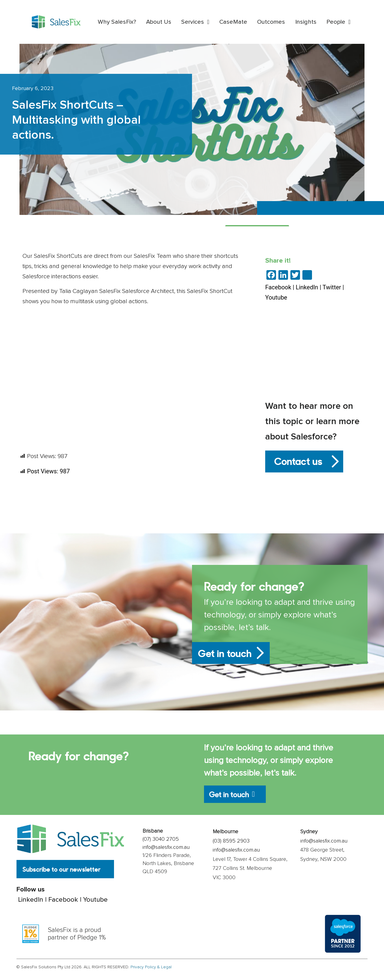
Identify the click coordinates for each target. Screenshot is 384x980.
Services (195, 22)
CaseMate (233, 22)
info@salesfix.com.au (166, 852)
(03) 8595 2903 (231, 845)
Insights (306, 22)
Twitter (332, 287)
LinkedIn (307, 287)
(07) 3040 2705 (161, 843)
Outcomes (271, 22)
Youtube (276, 297)
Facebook (278, 287)
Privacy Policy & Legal (151, 972)
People (338, 22)
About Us (159, 22)
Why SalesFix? (117, 22)
